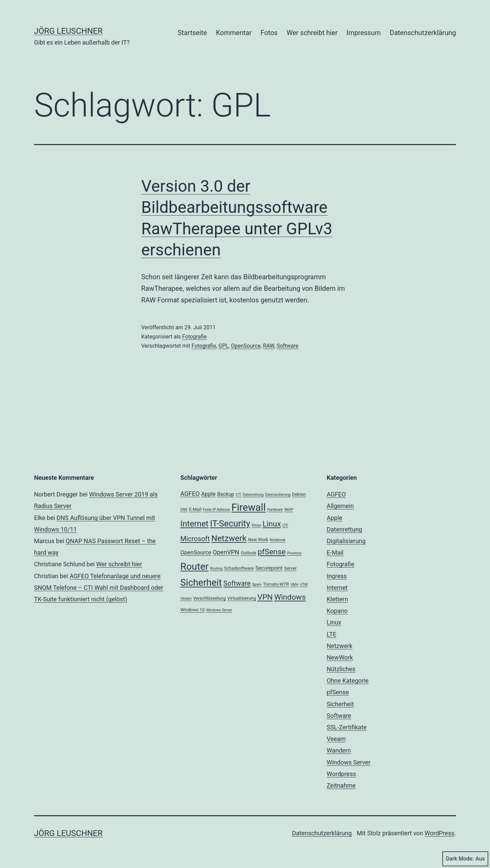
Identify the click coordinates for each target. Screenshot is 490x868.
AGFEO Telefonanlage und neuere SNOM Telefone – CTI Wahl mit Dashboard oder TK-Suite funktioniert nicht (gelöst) (99, 588)
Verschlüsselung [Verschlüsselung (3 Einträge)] (209, 598)
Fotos (269, 33)
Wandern (339, 750)
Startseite (192, 33)
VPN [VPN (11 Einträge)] (265, 597)
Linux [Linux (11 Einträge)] (272, 524)
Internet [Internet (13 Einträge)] (194, 524)
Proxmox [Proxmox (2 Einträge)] (294, 553)
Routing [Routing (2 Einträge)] (216, 569)
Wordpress (341, 774)
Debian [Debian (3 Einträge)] (299, 494)
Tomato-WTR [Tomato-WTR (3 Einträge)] (276, 584)
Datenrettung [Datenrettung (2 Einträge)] (253, 495)
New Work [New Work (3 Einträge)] (258, 540)
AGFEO (336, 494)
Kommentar (234, 33)
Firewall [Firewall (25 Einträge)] (249, 507)
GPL (224, 346)
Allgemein (340, 506)
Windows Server (349, 762)
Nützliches (341, 669)
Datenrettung (344, 529)
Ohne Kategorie (348, 681)
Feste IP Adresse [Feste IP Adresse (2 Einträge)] (216, 510)
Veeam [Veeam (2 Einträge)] (186, 598)
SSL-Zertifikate (347, 727)
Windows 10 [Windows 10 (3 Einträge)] (192, 610)
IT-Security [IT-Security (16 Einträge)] (230, 523)
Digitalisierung (346, 541)
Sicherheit (340, 704)
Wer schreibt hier (312, 33)
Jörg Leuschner (68, 31)
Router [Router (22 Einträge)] (194, 566)
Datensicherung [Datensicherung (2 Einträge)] (278, 495)
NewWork (340, 657)
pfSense (338, 692)
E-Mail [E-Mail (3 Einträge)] (195, 509)
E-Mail (335, 553)
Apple (334, 518)
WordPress (439, 833)
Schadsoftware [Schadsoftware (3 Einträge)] (239, 568)
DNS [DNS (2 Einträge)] (184, 510)
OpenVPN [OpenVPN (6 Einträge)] (226, 552)
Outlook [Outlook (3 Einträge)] (248, 553)
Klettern (337, 599)
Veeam (336, 739)
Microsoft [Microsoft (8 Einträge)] (195, 539)
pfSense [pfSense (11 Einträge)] (272, 552)
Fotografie (194, 337)
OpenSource (246, 346)
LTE (331, 634)
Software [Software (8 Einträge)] (237, 583)
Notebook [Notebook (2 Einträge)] (278, 540)
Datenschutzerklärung (423, 33)
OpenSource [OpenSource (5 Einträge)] (196, 553)
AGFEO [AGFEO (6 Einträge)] (190, 494)
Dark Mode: (465, 859)
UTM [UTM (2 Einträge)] (304, 585)
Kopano (337, 611)
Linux (334, 622)
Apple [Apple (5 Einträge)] (208, 494)
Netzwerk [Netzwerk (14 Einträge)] (229, 538)
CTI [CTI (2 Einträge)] (239, 495)
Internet (337, 588)
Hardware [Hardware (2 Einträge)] (275, 510)
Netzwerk (340, 646)
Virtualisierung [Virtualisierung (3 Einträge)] (242, 598)
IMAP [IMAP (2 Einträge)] (289, 510)
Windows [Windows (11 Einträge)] (290, 597)
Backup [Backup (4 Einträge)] (226, 494)
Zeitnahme (341, 785)
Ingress (337, 576)
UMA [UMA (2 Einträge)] (294, 585)
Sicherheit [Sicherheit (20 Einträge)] (201, 582)
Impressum (364, 33)
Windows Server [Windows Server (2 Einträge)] (219, 610)
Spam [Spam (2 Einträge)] (257, 585)
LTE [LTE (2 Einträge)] (285, 525)
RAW (269, 346)
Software (288, 346)
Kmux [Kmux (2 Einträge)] (256, 525)
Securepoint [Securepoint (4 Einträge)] (269, 568)
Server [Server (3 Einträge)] (290, 568)
